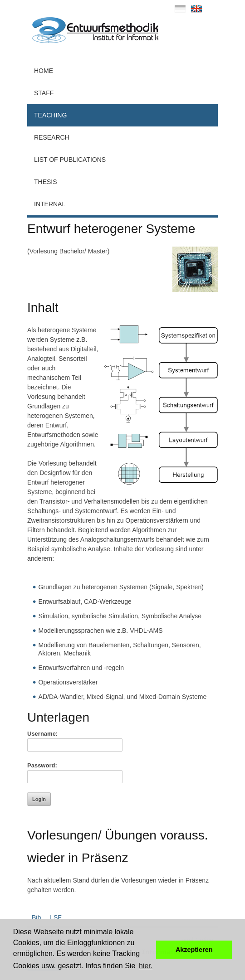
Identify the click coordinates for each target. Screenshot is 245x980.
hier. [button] (146, 966)
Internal (50, 204)
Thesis (46, 182)
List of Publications (70, 160)
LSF (56, 917)
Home (44, 71)
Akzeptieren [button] (194, 950)
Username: (42, 734)
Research (52, 137)
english (196, 9)
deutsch (180, 9)
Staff (44, 93)
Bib (36, 917)
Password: (42, 765)
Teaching (50, 115)
